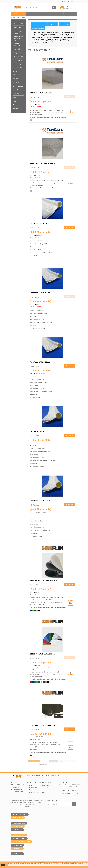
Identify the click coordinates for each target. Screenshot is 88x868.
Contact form (17, 787)
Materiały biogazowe (16, 107)
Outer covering (18, 31)
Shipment (54, 775)
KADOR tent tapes (18, 40)
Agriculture (16, 94)
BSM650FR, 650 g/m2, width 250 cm (44, 725)
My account (60, 1)
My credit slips (33, 788)
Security (48, 775)
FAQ (59, 775)
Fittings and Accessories (16, 81)
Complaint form (17, 789)
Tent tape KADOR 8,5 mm (40, 293)
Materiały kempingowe (18, 44)
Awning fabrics (17, 53)
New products (45, 785)
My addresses (33, 790)
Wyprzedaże (16, 90)
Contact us (44, 790)
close (3, 865)
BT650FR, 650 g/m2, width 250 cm (43, 580)
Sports (14, 101)
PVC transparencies (18, 57)
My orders (31, 785)
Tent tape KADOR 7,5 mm (40, 223)
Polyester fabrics (17, 49)
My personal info (33, 792)
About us (29, 775)
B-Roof (16, 34)
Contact (69, 14)
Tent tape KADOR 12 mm (40, 431)
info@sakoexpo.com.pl (71, 793)
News (64, 14)
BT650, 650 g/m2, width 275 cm (42, 93)
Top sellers (44, 788)
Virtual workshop (45, 14)
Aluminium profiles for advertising (18, 62)
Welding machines (18, 86)
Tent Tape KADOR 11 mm (40, 362)
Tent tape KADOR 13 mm (40, 501)
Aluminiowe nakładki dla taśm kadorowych (18, 71)
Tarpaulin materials (18, 24)
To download (56, 14)
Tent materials (17, 27)
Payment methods (18, 792)
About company (33, 14)
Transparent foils (19, 36)
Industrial (15, 97)
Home (13, 18)
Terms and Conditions (38, 775)
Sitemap (44, 792)
